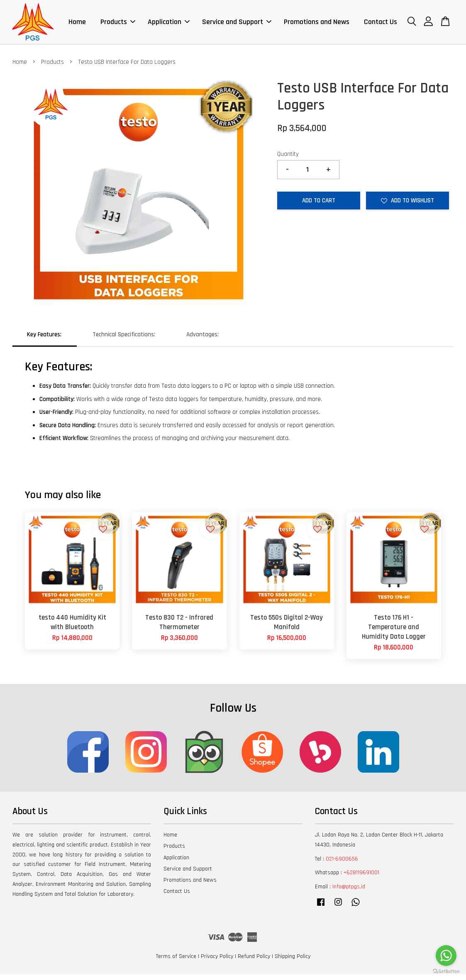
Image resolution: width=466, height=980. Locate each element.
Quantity (288, 160)
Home (77, 25)
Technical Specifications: (124, 340)
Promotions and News (317, 25)
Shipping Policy (293, 962)
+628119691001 (361, 878)
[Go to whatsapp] (446, 956)
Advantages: (203, 340)
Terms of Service (176, 962)
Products (118, 25)
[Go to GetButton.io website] (446, 971)
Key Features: (44, 340)
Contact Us (381, 25)
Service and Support (237, 25)
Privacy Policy (217, 962)
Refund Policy (254, 962)
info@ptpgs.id (349, 892)
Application (169, 25)
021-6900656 (342, 864)
